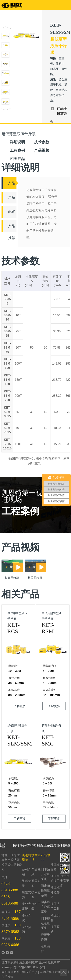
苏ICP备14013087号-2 (29, 967)
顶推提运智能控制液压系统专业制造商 (35, 845)
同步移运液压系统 (45, 923)
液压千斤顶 (30, 972)
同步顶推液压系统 (45, 891)
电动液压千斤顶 (50, 972)
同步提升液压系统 (45, 907)
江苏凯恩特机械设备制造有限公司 (24, 962)
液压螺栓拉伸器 (55, 892)
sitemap (7, 967)
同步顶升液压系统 (45, 874)
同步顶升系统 (11, 972)
